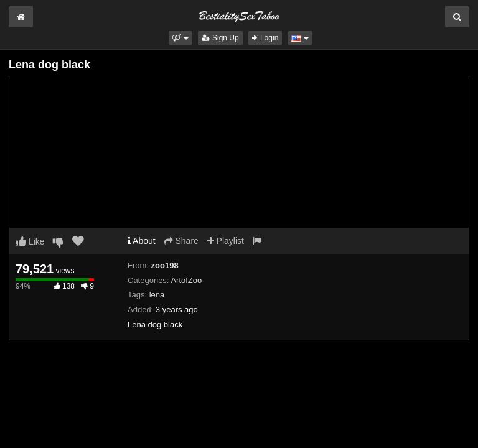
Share (181, 241)
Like (30, 241)
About (142, 241)
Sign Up (220, 38)
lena (157, 295)
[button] (180, 38)
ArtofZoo (186, 280)
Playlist (226, 241)
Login (265, 38)
